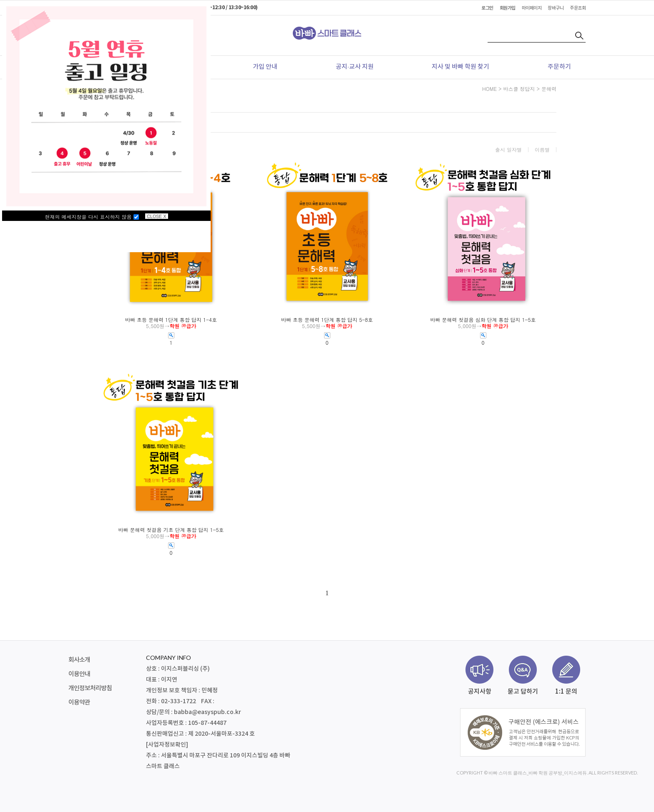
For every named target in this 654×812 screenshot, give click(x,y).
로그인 (487, 8)
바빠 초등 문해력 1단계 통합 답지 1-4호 (171, 320)
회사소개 (79, 660)
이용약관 (79, 703)
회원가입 (508, 8)
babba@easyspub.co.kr (208, 712)
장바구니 (556, 8)
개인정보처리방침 (90, 688)
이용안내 (79, 674)
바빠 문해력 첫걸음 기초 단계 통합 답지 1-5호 (171, 530)
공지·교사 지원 (355, 67)
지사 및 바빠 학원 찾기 (460, 67)
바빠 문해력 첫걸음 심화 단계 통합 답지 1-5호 (483, 320)
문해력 (549, 89)
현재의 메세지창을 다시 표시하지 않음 (92, 217)
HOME (489, 89)
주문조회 (578, 8)
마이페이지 (532, 8)
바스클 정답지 (519, 89)
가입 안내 (265, 67)
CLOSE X (156, 216)
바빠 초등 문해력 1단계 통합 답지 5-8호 (327, 320)
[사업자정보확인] (167, 745)
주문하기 (559, 67)
